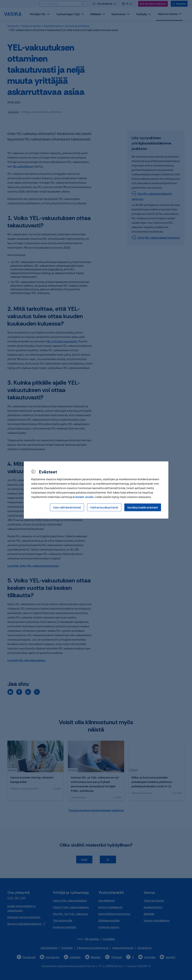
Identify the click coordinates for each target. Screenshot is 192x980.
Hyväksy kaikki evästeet (143, 507)
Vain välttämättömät (67, 507)
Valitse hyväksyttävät (104, 507)
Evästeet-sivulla (83, 497)
